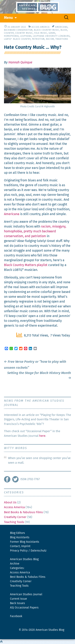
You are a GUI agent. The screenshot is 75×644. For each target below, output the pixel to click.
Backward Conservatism (18, 30)
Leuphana (26, 36)
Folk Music (41, 33)
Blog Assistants (20, 537)
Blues (64, 30)
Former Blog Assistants (25, 542)
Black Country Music (47, 30)
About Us (10, 502)
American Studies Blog (24, 559)
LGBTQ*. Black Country (17, 39)
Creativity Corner (15, 517)
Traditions (62, 39)
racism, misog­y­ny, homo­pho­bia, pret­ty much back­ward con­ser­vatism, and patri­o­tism (35, 231)
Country (9, 33)
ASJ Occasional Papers (24, 608)
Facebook (16, 616)
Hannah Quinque (20, 62)
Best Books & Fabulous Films (23, 512)
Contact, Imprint (20, 546)
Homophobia (11, 36)
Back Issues (17, 603)
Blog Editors (17, 533)
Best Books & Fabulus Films (28, 577)
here (42, 436)
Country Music (24, 33)
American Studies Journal (26, 594)
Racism (50, 39)
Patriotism (38, 39)
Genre (52, 33)
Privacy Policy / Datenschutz (28, 551)
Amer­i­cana (12, 214)
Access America (41, 27)
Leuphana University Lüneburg (51, 36)
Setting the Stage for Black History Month (39, 376)
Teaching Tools (14, 522)
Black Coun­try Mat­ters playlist (26, 265)
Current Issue (18, 599)
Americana (61, 27)
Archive (15, 564)
